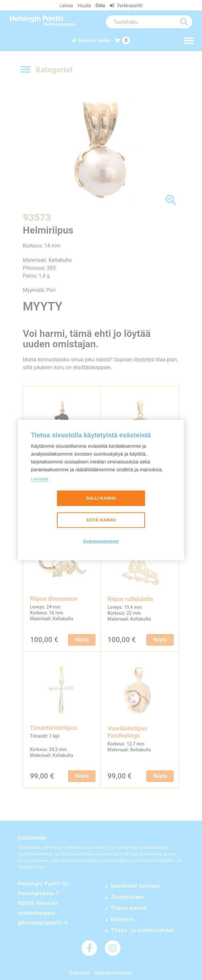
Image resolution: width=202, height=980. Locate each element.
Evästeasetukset (101, 542)
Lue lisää (39, 479)
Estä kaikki (101, 520)
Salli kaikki (101, 498)
